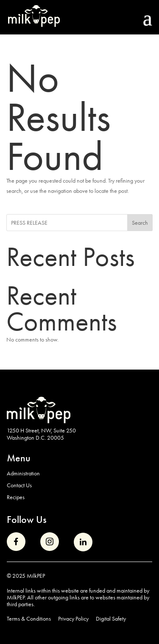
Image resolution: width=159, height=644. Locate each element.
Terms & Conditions (29, 619)
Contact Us (19, 485)
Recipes (16, 497)
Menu (19, 458)
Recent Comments (62, 308)
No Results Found (59, 117)
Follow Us (27, 519)
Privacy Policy (73, 619)
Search (140, 223)
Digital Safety (111, 619)
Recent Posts (71, 257)
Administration (23, 473)
